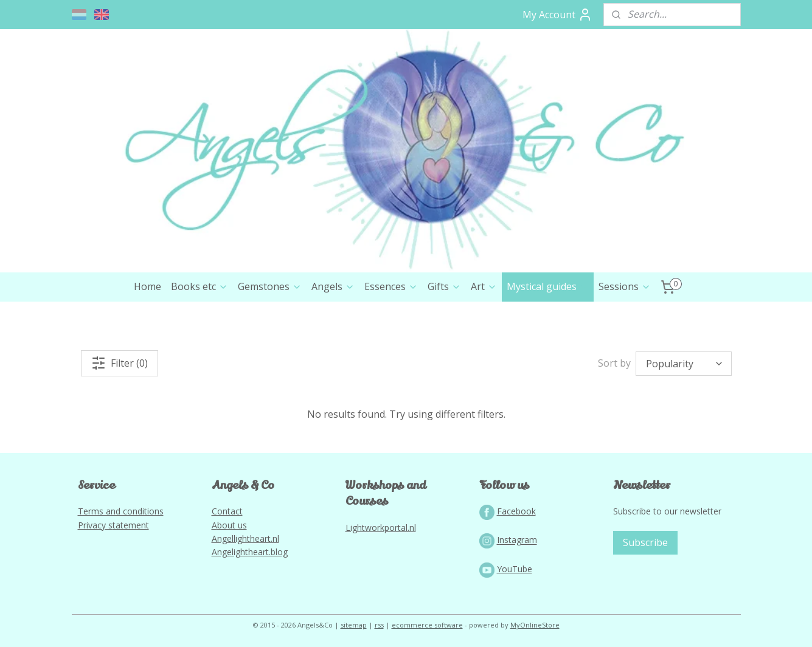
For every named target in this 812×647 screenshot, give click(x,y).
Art (484, 286)
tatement (131, 525)
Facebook (516, 511)
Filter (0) (120, 363)
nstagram (518, 540)
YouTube (515, 569)
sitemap (354, 625)
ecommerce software (427, 625)
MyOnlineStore (535, 625)
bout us (232, 525)
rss (379, 625)
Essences (391, 286)
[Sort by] (684, 363)
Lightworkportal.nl (381, 528)
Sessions (625, 286)
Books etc (200, 286)
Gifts (444, 286)
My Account (557, 15)
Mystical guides (548, 286)
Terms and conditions (121, 511)
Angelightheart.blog (250, 552)
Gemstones (270, 286)
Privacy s (95, 525)
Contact (227, 511)
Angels (333, 286)
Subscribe (645, 542)
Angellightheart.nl (245, 538)
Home (147, 286)
